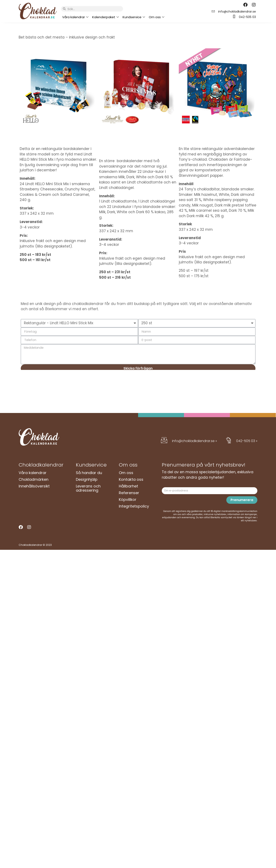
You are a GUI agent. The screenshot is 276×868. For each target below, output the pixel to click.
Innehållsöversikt (34, 486)
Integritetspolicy (134, 506)
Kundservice (134, 17)
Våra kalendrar (75, 17)
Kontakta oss (131, 479)
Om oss (157, 17)
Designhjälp (87, 479)
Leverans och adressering (88, 488)
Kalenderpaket (106, 17)
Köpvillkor (128, 499)
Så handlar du (89, 473)
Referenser (129, 493)
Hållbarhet (128, 486)
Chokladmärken (34, 479)
